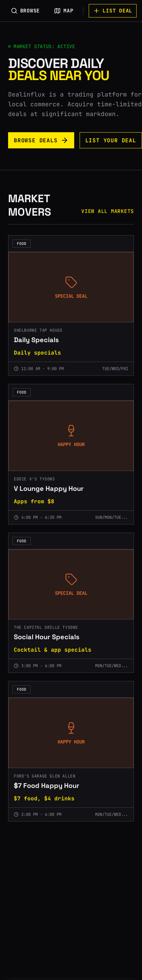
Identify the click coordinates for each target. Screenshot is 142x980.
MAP (64, 11)
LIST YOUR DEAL (111, 140)
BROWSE (25, 11)
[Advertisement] (65, 911)
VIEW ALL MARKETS (108, 211)
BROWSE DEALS (41, 140)
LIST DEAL (113, 11)
